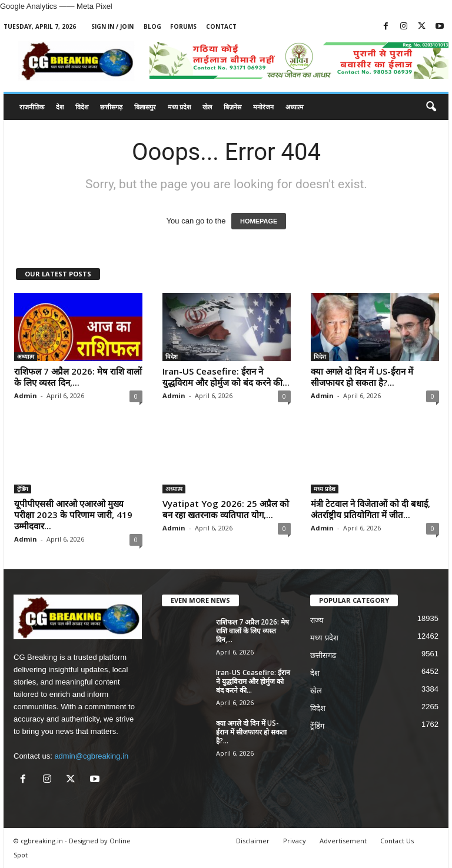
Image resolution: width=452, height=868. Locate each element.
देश (60, 107)
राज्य (317, 620)
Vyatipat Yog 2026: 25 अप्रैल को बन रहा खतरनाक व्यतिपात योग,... (226, 509)
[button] (431, 107)
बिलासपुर (145, 107)
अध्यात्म (295, 107)
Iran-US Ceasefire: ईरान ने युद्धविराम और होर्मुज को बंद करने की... (226, 377)
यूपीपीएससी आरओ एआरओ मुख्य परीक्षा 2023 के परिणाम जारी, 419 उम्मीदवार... (73, 515)
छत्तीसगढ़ (111, 107)
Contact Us (397, 841)
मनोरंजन (263, 107)
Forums (183, 26)
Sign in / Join (112, 26)
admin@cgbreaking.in (91, 756)
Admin (26, 395)
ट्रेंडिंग (23, 489)
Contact (221, 26)
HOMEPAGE (259, 221)
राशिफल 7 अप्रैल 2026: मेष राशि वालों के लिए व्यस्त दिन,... (78, 377)
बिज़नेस (232, 107)
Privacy (295, 841)
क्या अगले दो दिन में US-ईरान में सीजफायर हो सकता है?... (362, 377)
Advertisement (343, 841)
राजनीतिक (32, 107)
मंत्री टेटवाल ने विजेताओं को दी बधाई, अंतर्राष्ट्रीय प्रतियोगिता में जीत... (370, 509)
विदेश (82, 107)
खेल (207, 107)
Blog (152, 26)
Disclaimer (253, 841)
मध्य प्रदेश (179, 107)
